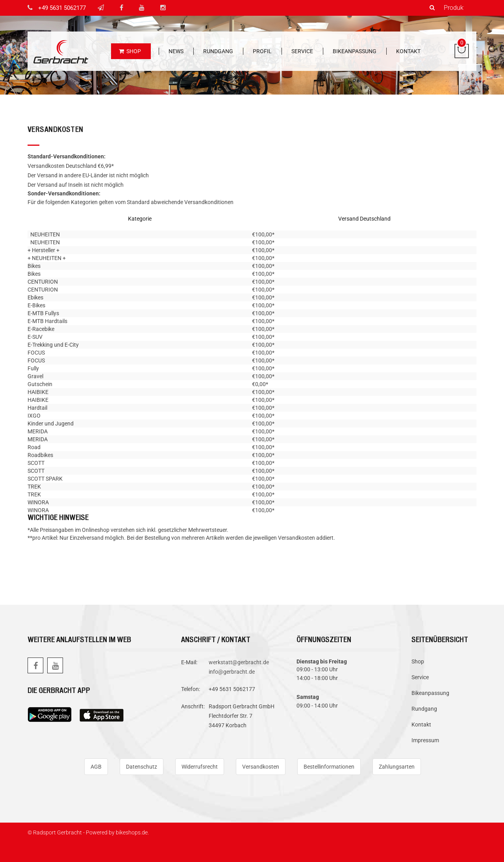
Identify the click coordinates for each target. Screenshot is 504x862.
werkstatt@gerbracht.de (239, 662)
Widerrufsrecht (200, 767)
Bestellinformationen (329, 767)
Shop (130, 51)
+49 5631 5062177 (62, 8)
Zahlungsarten (397, 767)
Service (302, 51)
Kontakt (408, 51)
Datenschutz (142, 767)
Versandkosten (261, 767)
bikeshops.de (132, 832)
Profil (262, 51)
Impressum (425, 740)
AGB (96, 767)
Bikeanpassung (355, 51)
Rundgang (218, 51)
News (176, 51)
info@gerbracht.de (232, 672)
